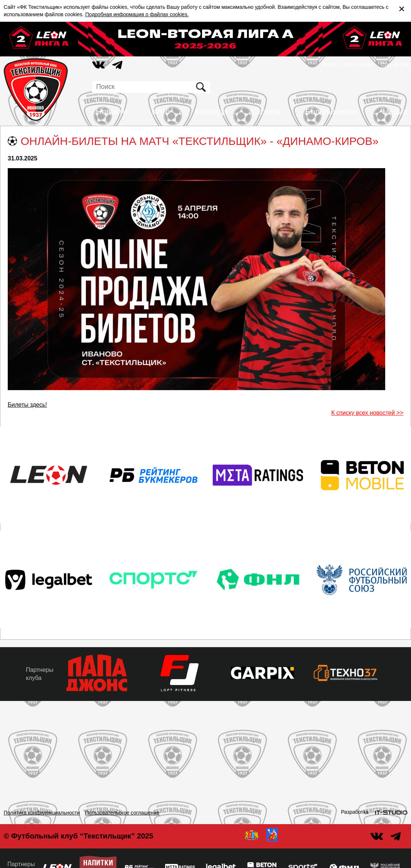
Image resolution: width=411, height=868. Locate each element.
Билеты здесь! (27, 405)
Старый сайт (396, 65)
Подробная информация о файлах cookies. (137, 14)
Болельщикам (332, 112)
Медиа (395, 112)
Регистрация (359, 65)
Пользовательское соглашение (122, 813)
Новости (112, 112)
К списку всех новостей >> (367, 413)
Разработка (355, 812)
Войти (330, 65)
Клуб (161, 112)
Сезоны (267, 112)
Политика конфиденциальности (42, 813)
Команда (211, 112)
